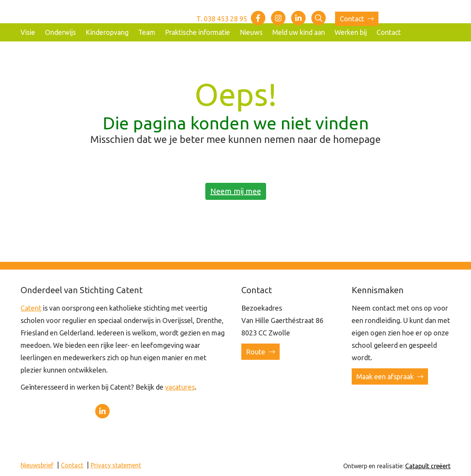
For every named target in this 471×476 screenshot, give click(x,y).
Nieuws (251, 32)
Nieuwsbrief (37, 465)
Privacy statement (116, 465)
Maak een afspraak (390, 376)
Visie (28, 32)
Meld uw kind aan (299, 32)
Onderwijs (60, 32)
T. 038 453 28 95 (222, 19)
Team (147, 32)
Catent (31, 308)
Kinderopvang (107, 32)
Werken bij (351, 32)
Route (260, 352)
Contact (357, 19)
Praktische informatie (198, 32)
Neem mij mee (236, 191)
